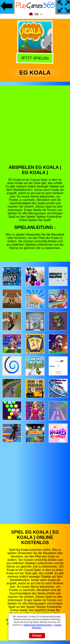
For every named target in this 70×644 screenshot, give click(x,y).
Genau (37, 636)
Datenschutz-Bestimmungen (38, 625)
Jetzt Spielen (36, 59)
